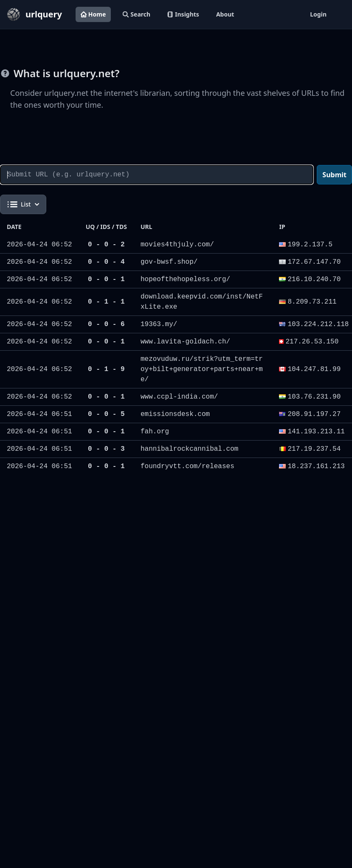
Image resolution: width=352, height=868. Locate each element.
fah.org (155, 432)
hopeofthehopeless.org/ (185, 279)
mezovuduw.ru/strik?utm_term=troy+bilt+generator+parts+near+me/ (202, 369)
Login (318, 14)
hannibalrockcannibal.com (189, 449)
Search (137, 14)
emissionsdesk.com (175, 414)
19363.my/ (159, 324)
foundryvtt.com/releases (187, 466)
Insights (183, 14)
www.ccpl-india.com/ (179, 397)
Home (93, 14)
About (225, 14)
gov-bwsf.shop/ (169, 262)
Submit (334, 175)
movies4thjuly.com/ (177, 245)
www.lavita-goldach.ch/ (185, 342)
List (23, 204)
